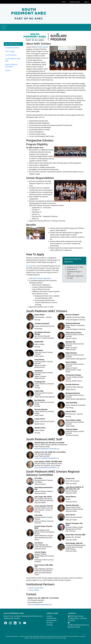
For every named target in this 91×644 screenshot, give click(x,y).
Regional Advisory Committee (11, 66)
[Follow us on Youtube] (25, 623)
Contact (8, 70)
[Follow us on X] (20, 623)
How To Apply (10, 51)
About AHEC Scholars (12, 44)
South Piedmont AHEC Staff (13, 60)
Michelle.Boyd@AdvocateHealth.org (47, 449)
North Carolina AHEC (36, 588)
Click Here (30, 266)
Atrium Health (34, 590)
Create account (75, 2)
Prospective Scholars (12, 48)
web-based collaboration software (35, 636)
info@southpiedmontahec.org (78, 625)
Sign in (87, 2)
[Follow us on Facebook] (6, 623)
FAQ (64, 2)
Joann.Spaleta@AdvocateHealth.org (47, 468)
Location (50, 616)
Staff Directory (52, 618)
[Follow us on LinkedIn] (15, 623)
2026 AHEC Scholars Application (40, 278)
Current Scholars (11, 55)
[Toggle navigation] (4, 27)
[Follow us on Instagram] (10, 623)
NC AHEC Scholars (42, 47)
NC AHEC (50, 623)
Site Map (50, 625)
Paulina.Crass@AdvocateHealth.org (47, 458)
